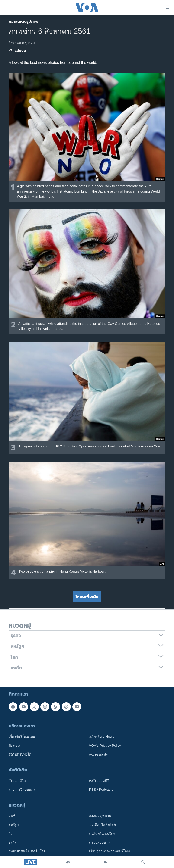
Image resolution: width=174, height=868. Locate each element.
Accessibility (98, 754)
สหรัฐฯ (14, 825)
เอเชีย (13, 816)
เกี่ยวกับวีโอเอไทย (22, 737)
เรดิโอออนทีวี (99, 781)
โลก (12, 834)
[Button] (17, 52)
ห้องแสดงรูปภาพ (24, 21)
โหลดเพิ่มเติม (87, 596)
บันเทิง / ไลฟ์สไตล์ (102, 825)
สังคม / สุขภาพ (100, 816)
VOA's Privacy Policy (105, 745)
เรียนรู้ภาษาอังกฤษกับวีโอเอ (110, 851)
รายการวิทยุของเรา (23, 790)
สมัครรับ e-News (102, 737)
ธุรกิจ (13, 843)
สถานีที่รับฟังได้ (20, 754)
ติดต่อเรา (16, 745)
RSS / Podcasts (101, 790)
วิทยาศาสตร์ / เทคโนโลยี (27, 851)
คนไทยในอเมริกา (102, 834)
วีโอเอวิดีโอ (17, 781)
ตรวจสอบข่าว (99, 843)
